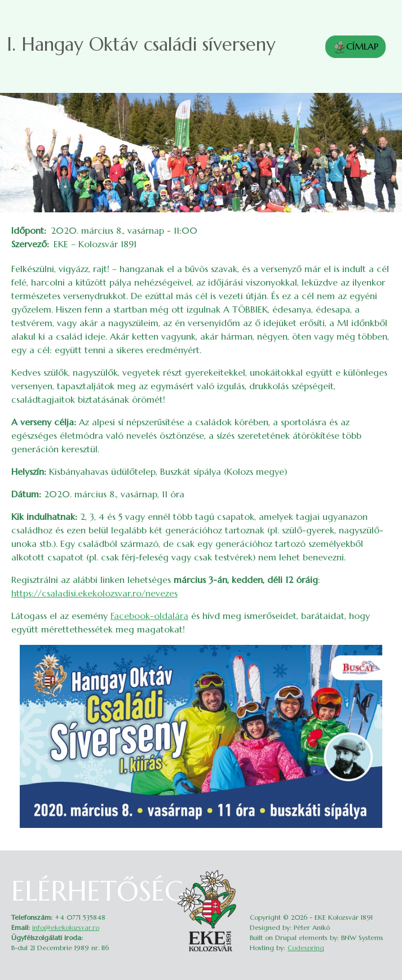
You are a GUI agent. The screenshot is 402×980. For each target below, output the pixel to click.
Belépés (383, 873)
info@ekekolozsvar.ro (66, 927)
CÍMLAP (355, 47)
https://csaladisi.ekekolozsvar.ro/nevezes (94, 593)
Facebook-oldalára (149, 616)
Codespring (306, 948)
